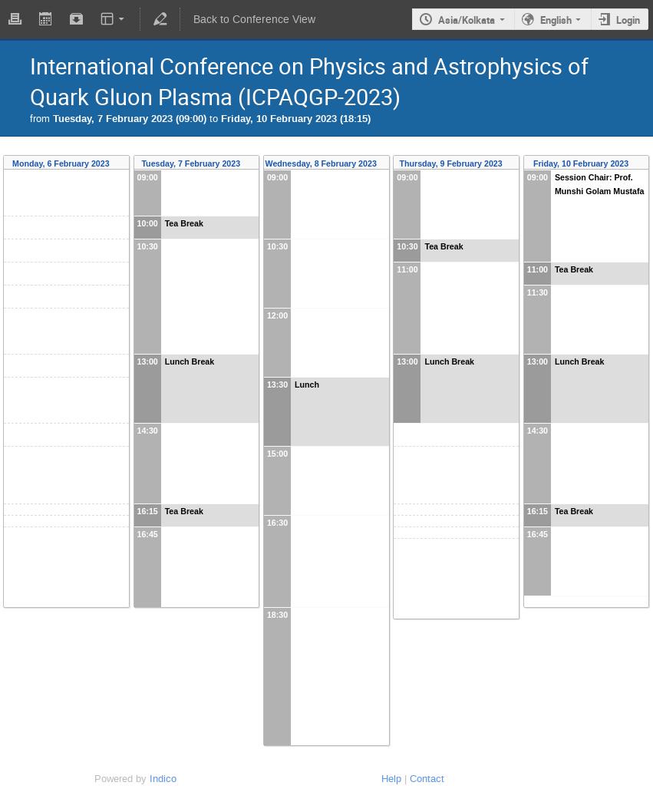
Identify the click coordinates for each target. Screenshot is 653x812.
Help (391, 779)
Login (628, 20)
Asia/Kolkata (467, 20)
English (556, 20)
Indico (163, 779)
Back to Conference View (254, 20)
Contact (427, 779)
